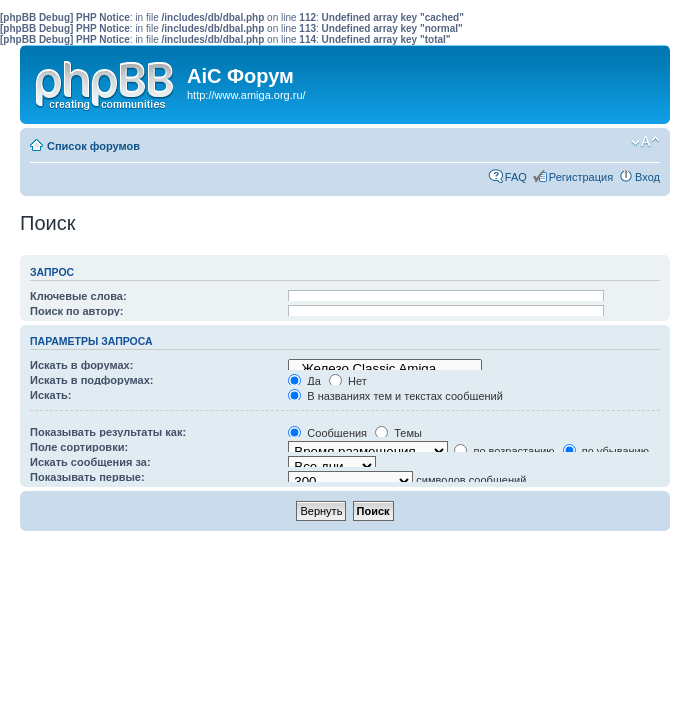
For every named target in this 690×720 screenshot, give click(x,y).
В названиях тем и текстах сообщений (395, 396)
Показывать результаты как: (108, 432)
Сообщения (327, 433)
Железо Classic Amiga (385, 369)
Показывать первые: (87, 477)
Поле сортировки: (79, 447)
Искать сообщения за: (90, 462)
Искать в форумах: (81, 365)
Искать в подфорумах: (92, 380)
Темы (398, 433)
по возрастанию (504, 451)
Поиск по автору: (76, 311)
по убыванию (606, 451)
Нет (348, 381)
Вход (647, 177)
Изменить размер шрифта (645, 142)
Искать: (50, 395)
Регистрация (581, 177)
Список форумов (93, 146)
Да (304, 381)
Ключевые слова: (78, 296)
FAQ (516, 177)
